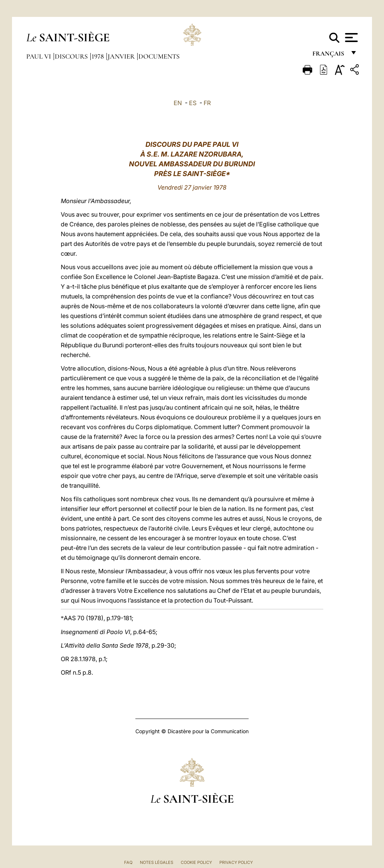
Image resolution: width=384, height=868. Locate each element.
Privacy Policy (236, 862)
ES (193, 103)
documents (159, 56)
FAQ (128, 862)
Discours (72, 56)
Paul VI (39, 56)
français (329, 55)
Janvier (122, 56)
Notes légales (157, 862)
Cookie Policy (196, 862)
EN (178, 103)
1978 (98, 56)
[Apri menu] (350, 38)
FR (207, 103)
